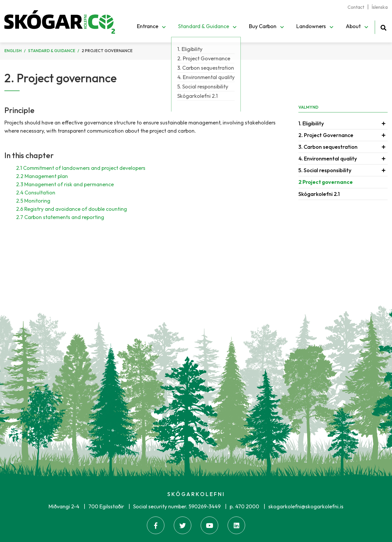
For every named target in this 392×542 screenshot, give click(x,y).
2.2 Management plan (42, 176)
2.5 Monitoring (33, 201)
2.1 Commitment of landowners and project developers (81, 168)
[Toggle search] (383, 27)
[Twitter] (183, 525)
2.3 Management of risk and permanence (65, 184)
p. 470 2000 (244, 506)
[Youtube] (209, 525)
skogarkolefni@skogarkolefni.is (306, 506)
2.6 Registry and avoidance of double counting (72, 209)
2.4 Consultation (36, 193)
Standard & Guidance (52, 51)
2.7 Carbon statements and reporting (60, 217)
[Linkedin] (236, 525)
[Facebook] (156, 525)
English (13, 51)
